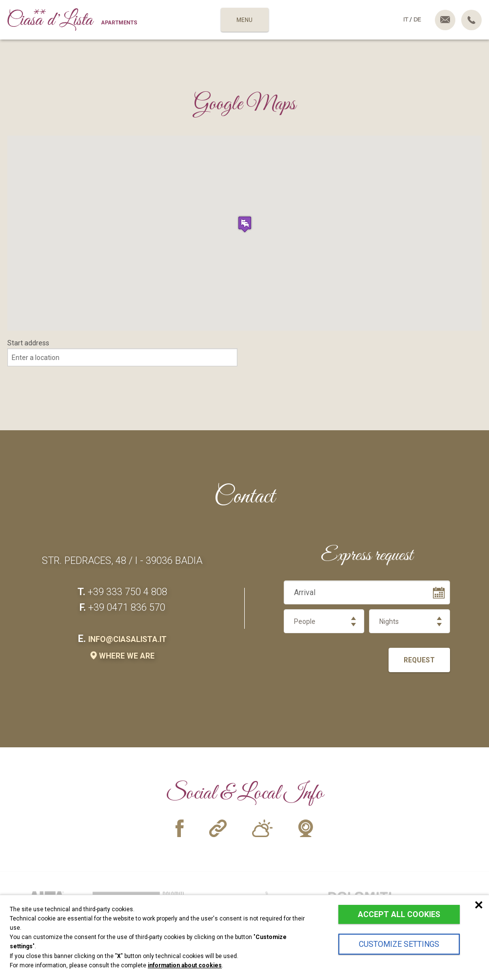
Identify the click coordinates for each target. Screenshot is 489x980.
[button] (245, 224)
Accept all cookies (399, 914)
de (417, 20)
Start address (28, 343)
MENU (244, 20)
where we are (122, 656)
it (406, 20)
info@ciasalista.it (127, 639)
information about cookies (185, 965)
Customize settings (399, 944)
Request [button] (419, 660)
